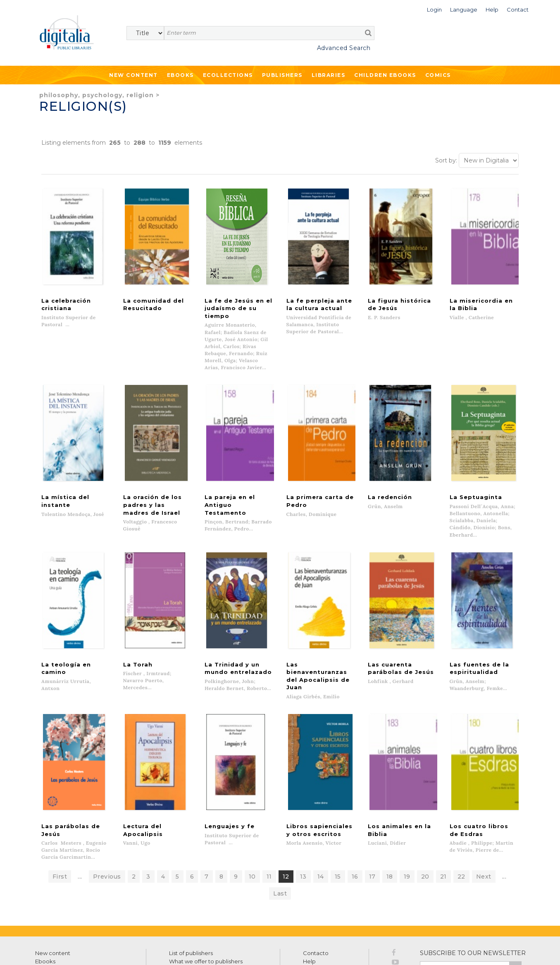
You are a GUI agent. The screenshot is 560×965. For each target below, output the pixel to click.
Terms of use (50, 949)
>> (515, 910)
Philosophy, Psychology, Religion (97, 95)
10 (252, 819)
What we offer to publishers (206, 903)
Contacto (316, 895)
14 (321, 819)
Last (280, 836)
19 (407, 819)
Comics (438, 75)
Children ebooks (385, 75)
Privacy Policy (503, 928)
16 (355, 819)
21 (443, 819)
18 (390, 819)
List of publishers (191, 895)
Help (309, 903)
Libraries (329, 75)
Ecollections (228, 75)
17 (372, 819)
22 (461, 819)
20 (425, 819)
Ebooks (180, 75)
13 (303, 819)
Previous (107, 819)
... (80, 819)
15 (338, 819)
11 (269, 819)
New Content (133, 75)
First (60, 819)
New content (53, 895)
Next (484, 819)
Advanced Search (344, 48)
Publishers (282, 75)
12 (286, 819)
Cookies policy (143, 949)
